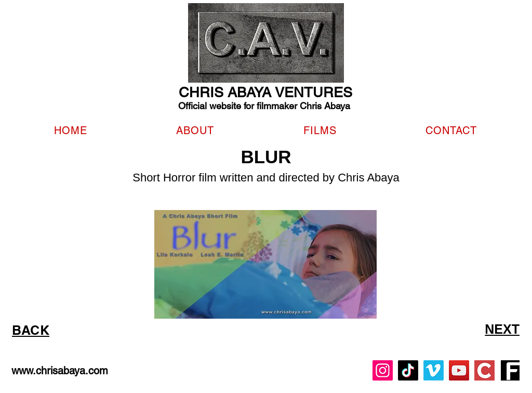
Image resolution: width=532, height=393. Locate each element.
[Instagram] (383, 370)
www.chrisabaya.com (60, 371)
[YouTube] (459, 370)
